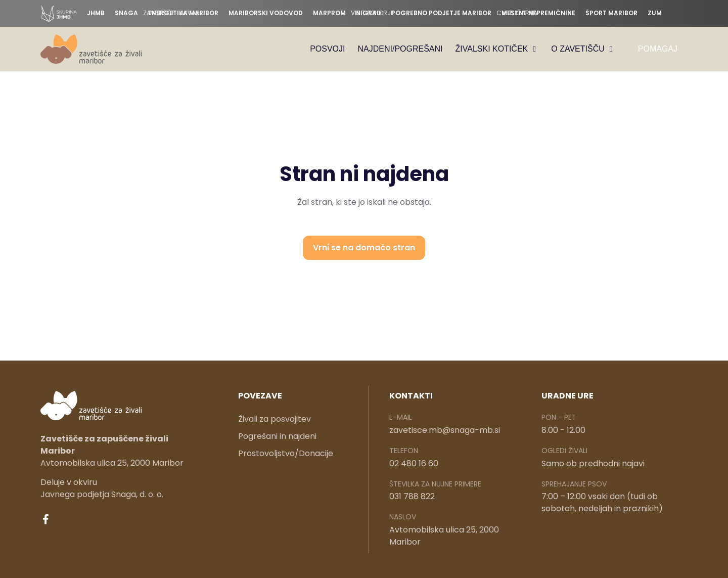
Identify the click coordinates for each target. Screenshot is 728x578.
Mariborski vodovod (266, 13)
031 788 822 (412, 497)
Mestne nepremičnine (538, 13)
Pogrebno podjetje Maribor (441, 13)
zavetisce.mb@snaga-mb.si (445, 431)
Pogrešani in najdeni (277, 437)
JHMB (96, 13)
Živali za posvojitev (275, 420)
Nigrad (369, 13)
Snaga (126, 13)
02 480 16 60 (414, 464)
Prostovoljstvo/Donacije (286, 454)
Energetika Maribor (183, 13)
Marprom (329, 13)
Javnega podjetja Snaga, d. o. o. (102, 495)
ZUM (655, 13)
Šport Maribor (611, 13)
